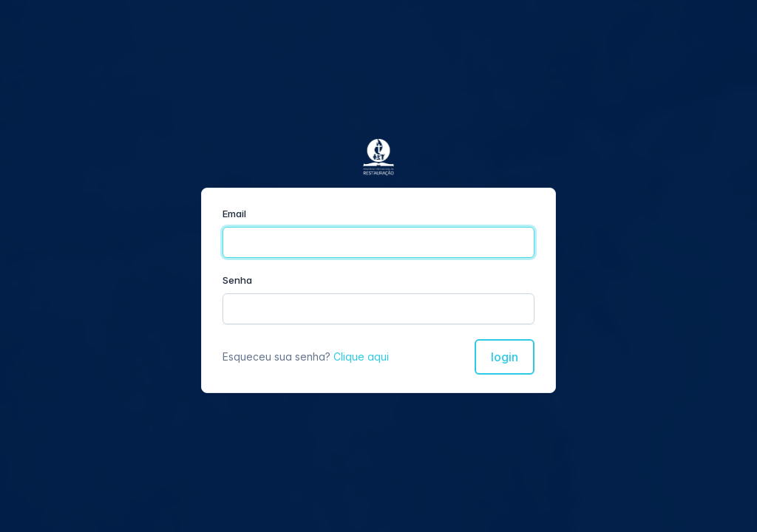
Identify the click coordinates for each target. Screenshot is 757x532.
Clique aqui (361, 357)
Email (234, 214)
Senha (237, 280)
